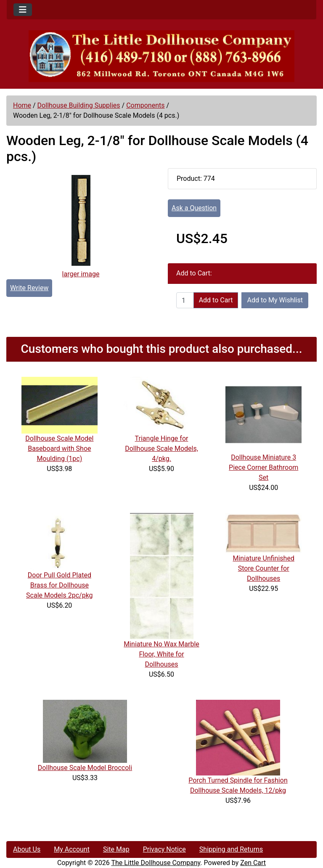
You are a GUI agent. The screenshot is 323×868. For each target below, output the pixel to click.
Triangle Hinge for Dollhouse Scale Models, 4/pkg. (161, 449)
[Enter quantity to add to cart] (185, 300)
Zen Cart (253, 863)
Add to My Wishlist (275, 300)
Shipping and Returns (231, 849)
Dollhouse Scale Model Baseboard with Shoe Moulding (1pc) (59, 449)
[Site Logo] (161, 56)
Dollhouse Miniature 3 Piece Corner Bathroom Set (263, 467)
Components (145, 105)
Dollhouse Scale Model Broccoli (85, 768)
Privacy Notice (164, 849)
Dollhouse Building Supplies (79, 105)
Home (22, 105)
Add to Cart (216, 300)
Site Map (116, 849)
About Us (27, 849)
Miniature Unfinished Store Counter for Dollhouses (263, 568)
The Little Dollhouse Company (156, 863)
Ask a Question (194, 208)
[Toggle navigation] (23, 10)
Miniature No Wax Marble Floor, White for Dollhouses (161, 654)
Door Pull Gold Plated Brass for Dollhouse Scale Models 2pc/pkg (60, 585)
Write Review (29, 288)
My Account (72, 849)
